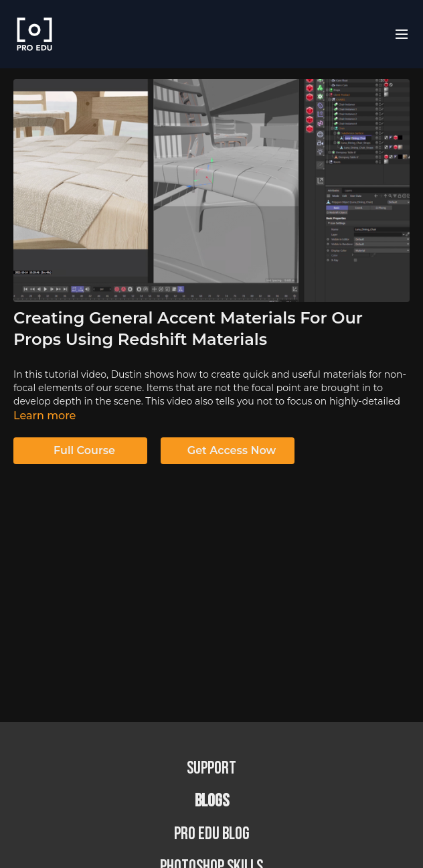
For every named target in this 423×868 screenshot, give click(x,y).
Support (211, 769)
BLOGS (212, 801)
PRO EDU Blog (212, 834)
